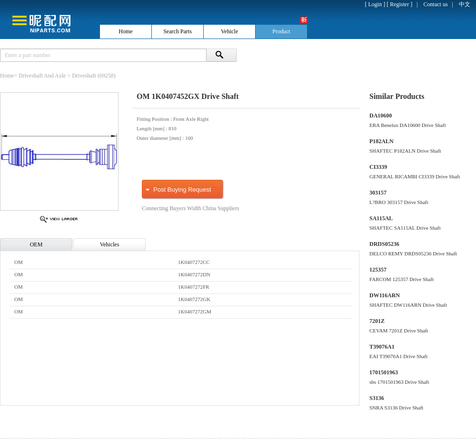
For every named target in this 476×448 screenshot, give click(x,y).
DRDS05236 (384, 244)
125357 (378, 270)
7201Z (377, 321)
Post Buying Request (182, 190)
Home (7, 76)
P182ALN (382, 141)
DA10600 (381, 116)
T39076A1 (382, 347)
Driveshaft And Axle (42, 76)
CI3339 (378, 167)
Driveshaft (84, 76)
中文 (465, 4)
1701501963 (384, 372)
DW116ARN (385, 295)
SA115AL (381, 218)
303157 (378, 193)
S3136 (377, 398)
